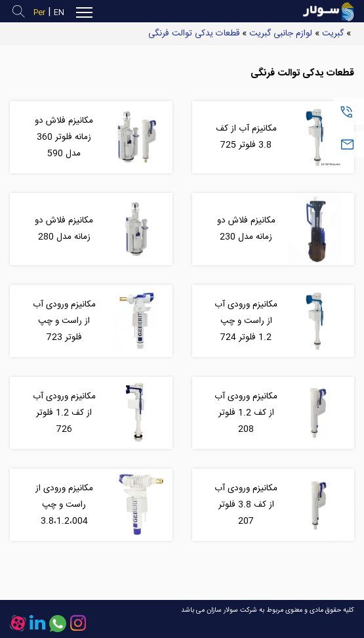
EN (59, 13)
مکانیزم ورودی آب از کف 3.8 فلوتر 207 (246, 505)
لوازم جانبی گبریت (281, 33)
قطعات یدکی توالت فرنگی (194, 33)
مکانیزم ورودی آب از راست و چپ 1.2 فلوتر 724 (246, 321)
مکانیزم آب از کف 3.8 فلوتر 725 (246, 137)
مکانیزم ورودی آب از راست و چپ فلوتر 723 (64, 321)
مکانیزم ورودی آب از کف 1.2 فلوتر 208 (246, 413)
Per (39, 13)
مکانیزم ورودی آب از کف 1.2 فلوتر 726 (64, 413)
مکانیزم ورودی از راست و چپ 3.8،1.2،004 (64, 505)
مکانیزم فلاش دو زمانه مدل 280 (64, 229)
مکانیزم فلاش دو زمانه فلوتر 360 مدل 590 (64, 137)
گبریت (333, 33)
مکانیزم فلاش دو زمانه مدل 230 (246, 229)
